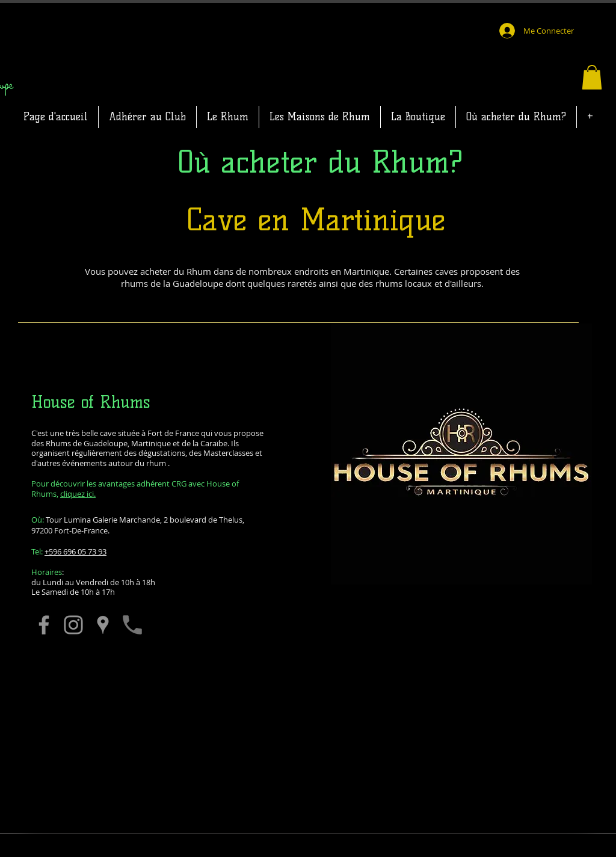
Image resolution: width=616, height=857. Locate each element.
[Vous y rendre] (103, 625)
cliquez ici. (78, 494)
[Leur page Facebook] (44, 625)
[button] (592, 77)
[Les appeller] (132, 625)
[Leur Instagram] (73, 625)
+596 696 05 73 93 (75, 551)
